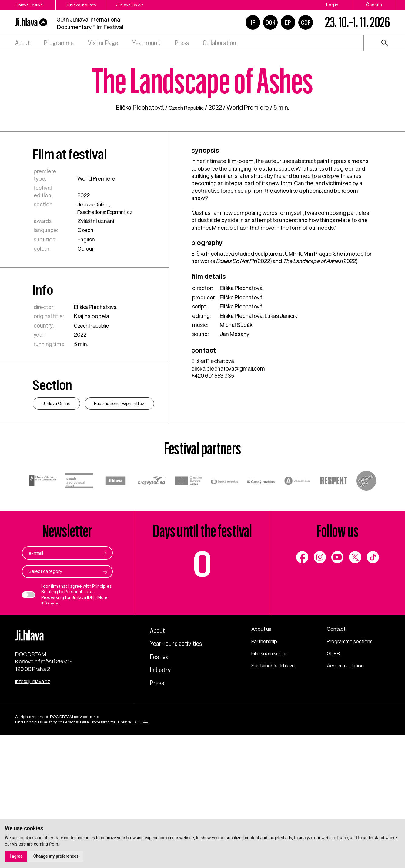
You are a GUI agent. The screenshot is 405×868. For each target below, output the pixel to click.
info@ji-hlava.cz (35, 814)
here (54, 728)
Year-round (146, 43)
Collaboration (219, 43)
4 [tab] (394, 99)
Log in (332, 5)
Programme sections (353, 766)
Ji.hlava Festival (30, 5)
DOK (270, 22)
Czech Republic (186, 214)
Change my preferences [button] (56, 856)
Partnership (265, 766)
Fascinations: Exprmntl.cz (107, 318)
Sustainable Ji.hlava (276, 790)
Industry (163, 794)
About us (263, 754)
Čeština (374, 5)
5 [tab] (394, 109)
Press (182, 43)
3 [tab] (394, 88)
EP (288, 22)
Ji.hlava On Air (150, 5)
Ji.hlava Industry (93, 5)
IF (253, 22)
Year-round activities (181, 768)
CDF (306, 22)
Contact (337, 754)
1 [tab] (394, 68)
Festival (162, 781)
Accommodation (348, 790)
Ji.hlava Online (93, 311)
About (23, 43)
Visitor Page (103, 43)
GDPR (334, 778)
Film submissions (272, 778)
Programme (59, 43)
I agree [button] (16, 856)
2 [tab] (394, 78)
